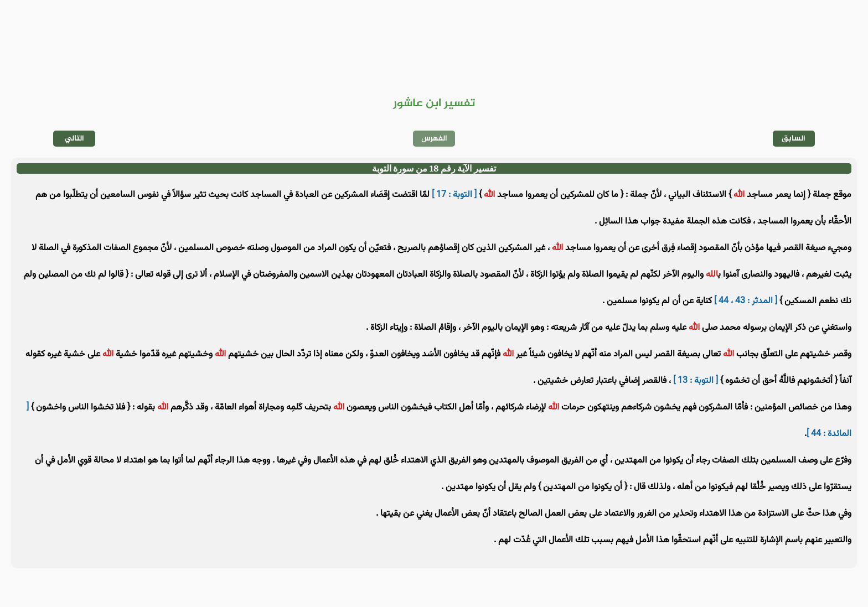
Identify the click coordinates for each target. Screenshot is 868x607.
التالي (74, 139)
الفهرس (434, 139)
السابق (794, 139)
